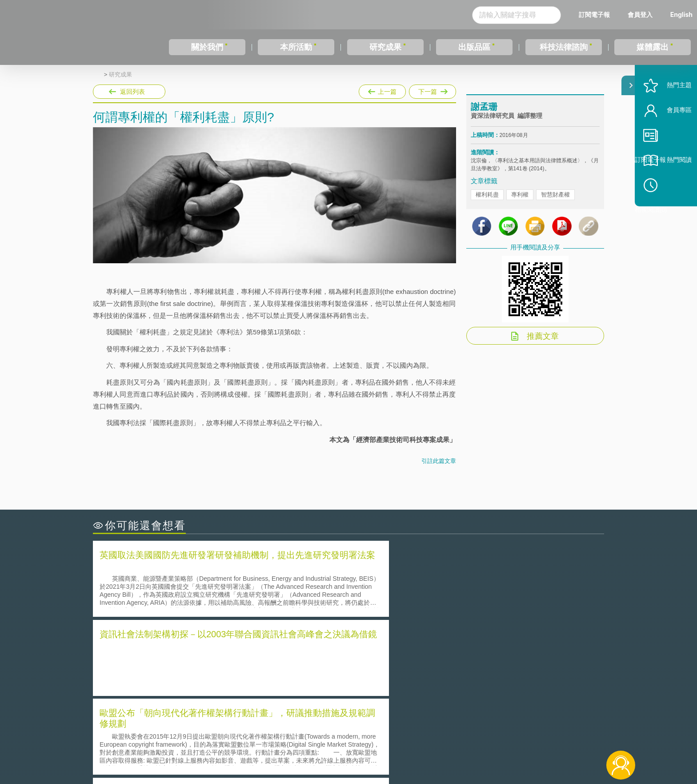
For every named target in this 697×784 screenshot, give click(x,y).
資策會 (476, 735)
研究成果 (385, 47)
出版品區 (474, 47)
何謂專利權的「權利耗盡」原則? (404, 674)
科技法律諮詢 (564, 47)
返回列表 (132, 92)
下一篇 (433, 90)
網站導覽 (406, 748)
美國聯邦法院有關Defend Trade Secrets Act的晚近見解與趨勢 (191, 662)
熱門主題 (667, 112)
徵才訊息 (406, 735)
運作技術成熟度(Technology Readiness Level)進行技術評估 (188, 674)
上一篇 (382, 90)
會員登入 (640, 14)
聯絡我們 (351, 748)
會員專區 (667, 137)
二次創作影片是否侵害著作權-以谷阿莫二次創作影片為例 (184, 649)
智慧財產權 (555, 203)
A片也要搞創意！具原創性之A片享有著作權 (420, 662)
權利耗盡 (487, 203)
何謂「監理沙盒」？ (385, 649)
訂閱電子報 (594, 14)
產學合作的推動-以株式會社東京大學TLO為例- (424, 687)
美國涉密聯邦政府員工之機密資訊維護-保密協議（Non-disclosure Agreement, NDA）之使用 (214, 687)
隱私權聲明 (354, 735)
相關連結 (527, 735)
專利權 (520, 203)
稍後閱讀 (671, 212)
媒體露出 (653, 47)
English (681, 14)
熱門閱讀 (667, 187)
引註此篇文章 (439, 461)
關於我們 (207, 47)
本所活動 (296, 47)
